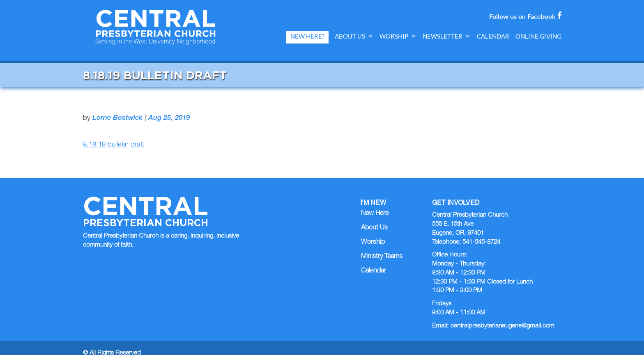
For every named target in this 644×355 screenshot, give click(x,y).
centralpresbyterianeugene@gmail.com (503, 315)
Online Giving (538, 36)
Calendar (493, 36)
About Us (350, 36)
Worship (394, 36)
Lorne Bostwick (117, 107)
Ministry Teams (382, 246)
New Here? (307, 36)
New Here (375, 203)
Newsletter (443, 36)
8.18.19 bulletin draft (114, 134)
